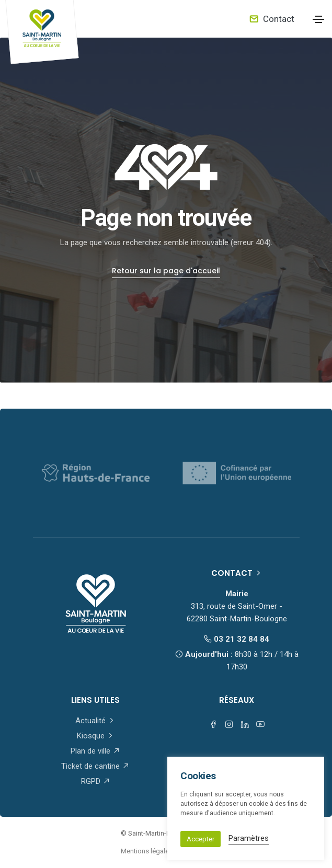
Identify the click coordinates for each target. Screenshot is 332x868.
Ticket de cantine (95, 766)
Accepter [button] (201, 839)
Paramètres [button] (249, 838)
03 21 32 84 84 (237, 639)
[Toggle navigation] (318, 19)
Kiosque (96, 736)
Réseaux (237, 700)
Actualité (95, 721)
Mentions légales (147, 851)
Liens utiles (95, 700)
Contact (272, 19)
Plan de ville (95, 751)
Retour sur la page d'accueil (166, 271)
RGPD (96, 781)
